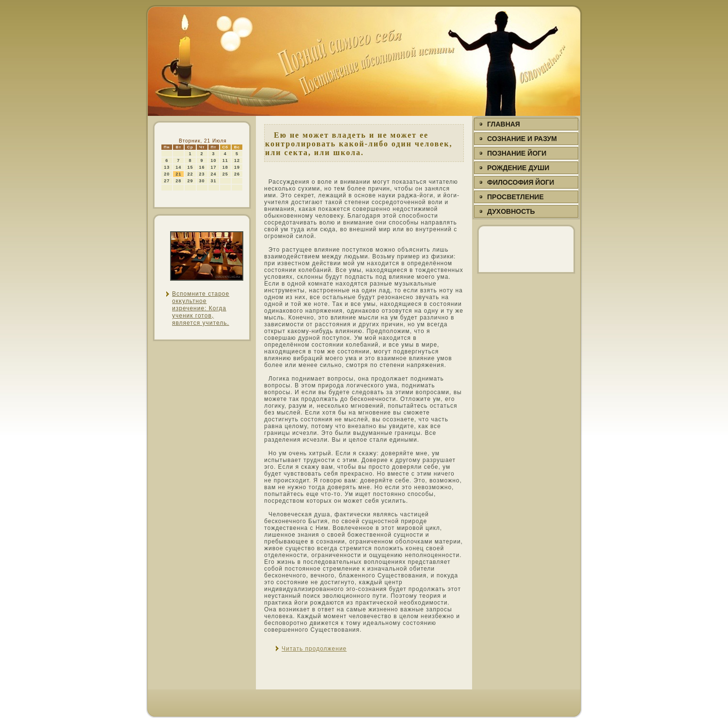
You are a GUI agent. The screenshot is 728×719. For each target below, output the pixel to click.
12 (237, 160)
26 (237, 174)
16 (202, 167)
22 (190, 174)
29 (190, 181)
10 (214, 160)
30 (202, 181)
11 (225, 160)
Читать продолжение (314, 649)
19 (237, 167)
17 (214, 167)
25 (225, 174)
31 (214, 181)
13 (167, 167)
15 (190, 167)
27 (167, 181)
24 (214, 174)
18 (225, 167)
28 (178, 181)
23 (202, 174)
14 (178, 167)
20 (167, 174)
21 (178, 174)
